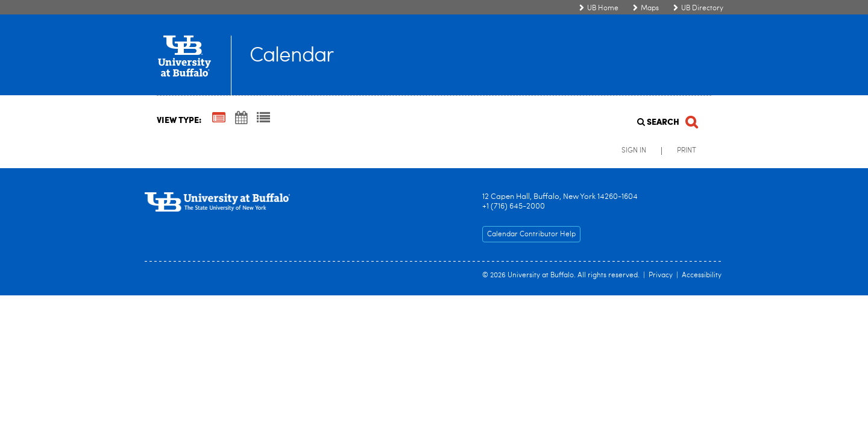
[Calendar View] (241, 119)
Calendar (291, 56)
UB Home (603, 8)
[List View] (263, 119)
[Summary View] (219, 119)
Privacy (661, 275)
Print (687, 151)
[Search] (667, 118)
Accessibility (702, 275)
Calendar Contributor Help (531, 234)
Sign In (634, 151)
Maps (650, 8)
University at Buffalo (541, 275)
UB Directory (702, 8)
